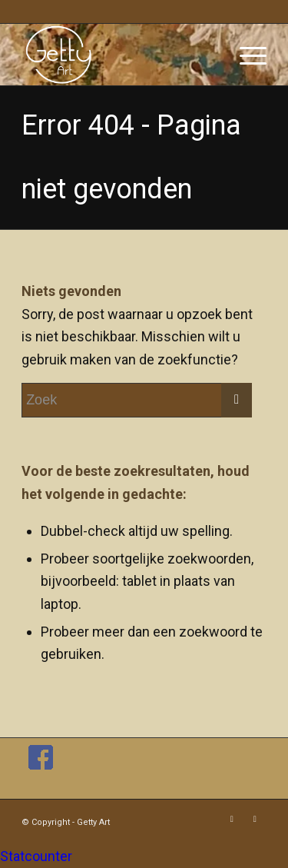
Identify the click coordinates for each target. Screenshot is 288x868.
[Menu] (245, 55)
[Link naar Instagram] (255, 819)
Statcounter (36, 856)
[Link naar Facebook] (232, 819)
